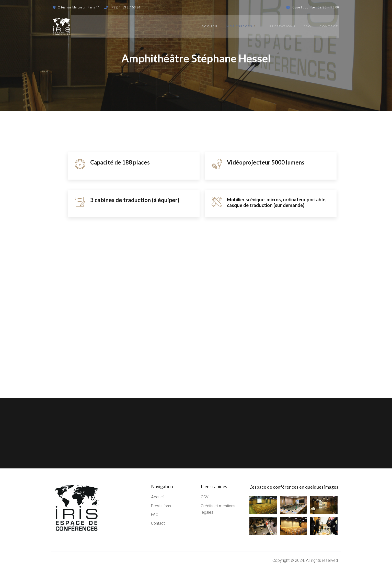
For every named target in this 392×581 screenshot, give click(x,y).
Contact (330, 26)
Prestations (279, 26)
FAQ (306, 26)
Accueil (209, 26)
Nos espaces (241, 26)
